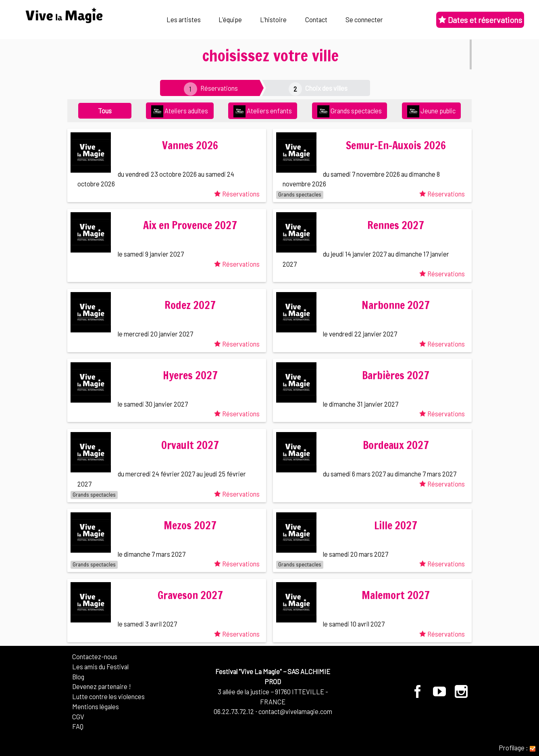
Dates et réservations (480, 20)
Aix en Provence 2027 (190, 225)
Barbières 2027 (396, 375)
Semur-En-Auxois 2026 (396, 145)
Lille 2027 (396, 525)
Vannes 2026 (190, 145)
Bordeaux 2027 (396, 445)
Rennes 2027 (396, 225)
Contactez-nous (95, 656)
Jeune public (431, 111)
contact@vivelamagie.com (295, 711)
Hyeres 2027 (190, 375)
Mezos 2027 (190, 525)
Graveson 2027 (190, 595)
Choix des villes (326, 88)
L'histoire (273, 19)
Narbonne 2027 (396, 305)
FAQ (78, 726)
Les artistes (184, 19)
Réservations (219, 88)
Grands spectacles (350, 111)
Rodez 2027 (190, 305)
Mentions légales (96, 706)
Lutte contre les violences (108, 696)
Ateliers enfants (263, 111)
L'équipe (230, 19)
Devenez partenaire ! (102, 686)
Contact (316, 19)
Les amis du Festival (100, 666)
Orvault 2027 (190, 445)
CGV (78, 716)
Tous (105, 111)
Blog (78, 677)
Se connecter (364, 19)
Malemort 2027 (396, 595)
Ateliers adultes (180, 111)
